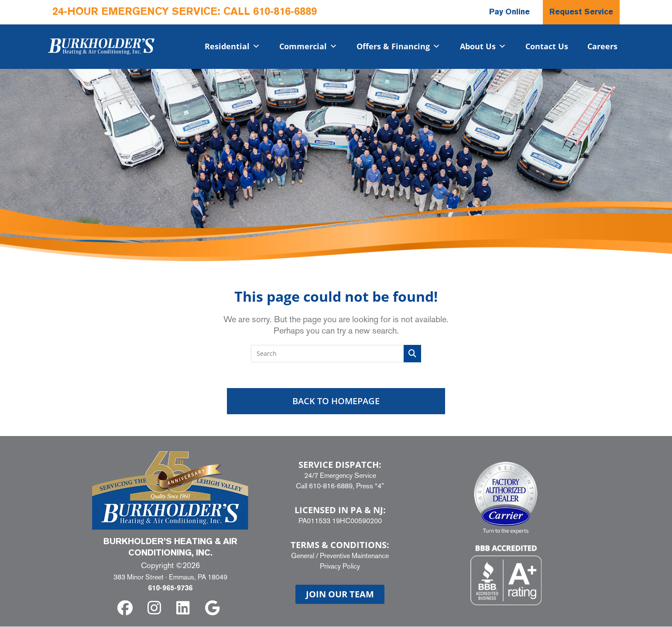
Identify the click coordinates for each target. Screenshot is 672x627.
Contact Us (547, 46)
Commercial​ (308, 46)
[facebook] (127, 608)
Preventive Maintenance (354, 556)
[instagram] (156, 608)
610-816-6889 (285, 12)
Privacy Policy (340, 566)
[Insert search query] (336, 354)
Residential (232, 46)
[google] (214, 608)
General (303, 556)
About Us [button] (483, 46)
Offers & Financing (398, 46)
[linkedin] (185, 608)
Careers (602, 46)
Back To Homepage (336, 401)
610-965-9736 (170, 589)
